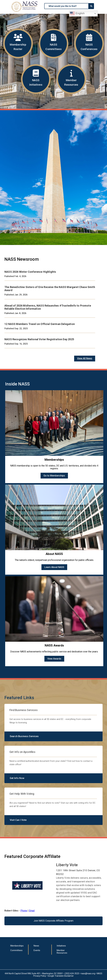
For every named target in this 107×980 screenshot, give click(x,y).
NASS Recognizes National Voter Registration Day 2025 (39, 339)
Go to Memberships (54, 476)
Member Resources (71, 78)
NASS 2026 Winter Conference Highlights (30, 272)
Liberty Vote (67, 865)
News (36, 946)
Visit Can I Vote (18, 820)
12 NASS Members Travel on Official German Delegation (40, 324)
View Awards (54, 659)
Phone (24, 911)
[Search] (91, 6)
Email (32, 911)
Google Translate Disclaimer (61, 976)
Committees (16, 950)
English (77, 14)
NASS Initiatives (36, 78)
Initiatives (61, 946)
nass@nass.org (88, 973)
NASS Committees (54, 42)
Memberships (17, 946)
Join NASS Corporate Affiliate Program (53, 921)
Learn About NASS (54, 567)
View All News (85, 358)
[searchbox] (66, 6)
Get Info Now (17, 778)
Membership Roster (18, 42)
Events (37, 950)
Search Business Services (24, 736)
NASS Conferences (89, 42)
